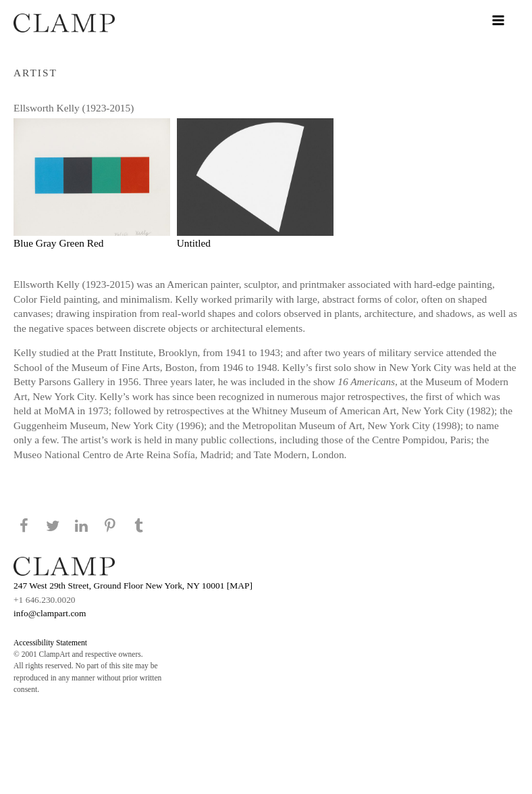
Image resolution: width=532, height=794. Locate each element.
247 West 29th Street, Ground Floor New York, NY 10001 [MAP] (133, 586)
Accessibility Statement (50, 643)
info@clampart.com (50, 613)
